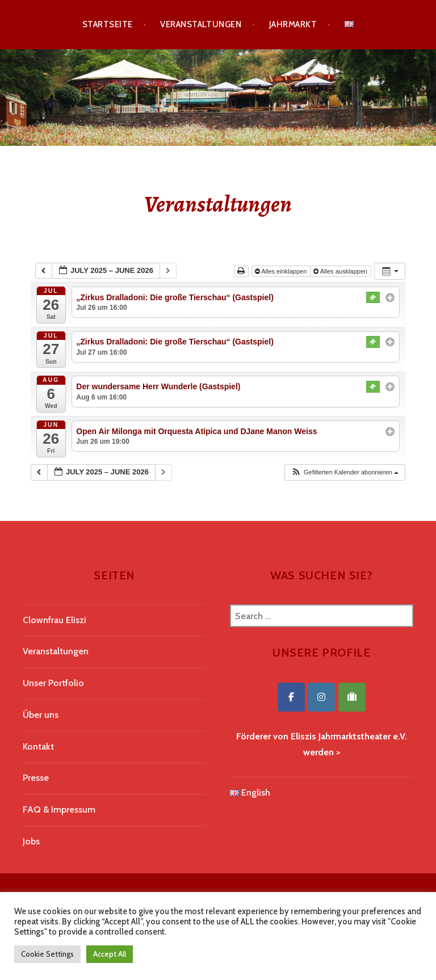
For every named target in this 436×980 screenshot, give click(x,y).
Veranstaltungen (201, 24)
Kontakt (38, 746)
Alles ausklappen (341, 271)
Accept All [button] (110, 954)
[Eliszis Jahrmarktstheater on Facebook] (291, 697)
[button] (345, 472)
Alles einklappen (282, 271)
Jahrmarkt (293, 24)
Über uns (41, 715)
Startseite (108, 24)
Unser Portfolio (53, 683)
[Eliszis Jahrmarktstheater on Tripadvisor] (352, 697)
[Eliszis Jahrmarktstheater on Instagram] (321, 697)
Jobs (31, 841)
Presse (36, 778)
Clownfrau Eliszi (54, 620)
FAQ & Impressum (59, 809)
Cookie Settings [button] (47, 954)
